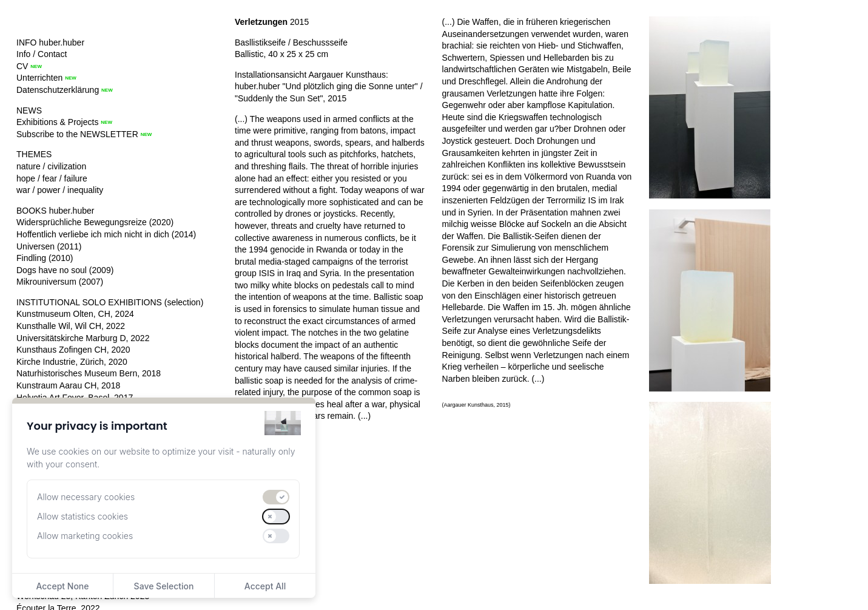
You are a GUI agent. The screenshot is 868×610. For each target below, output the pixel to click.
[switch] (276, 497)
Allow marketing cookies (85, 536)
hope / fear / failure (52, 178)
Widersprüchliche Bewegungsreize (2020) (95, 222)
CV (22, 66)
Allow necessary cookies (86, 497)
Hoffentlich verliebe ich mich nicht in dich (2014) (106, 234)
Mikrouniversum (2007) (60, 282)
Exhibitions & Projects (57, 122)
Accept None (62, 586)
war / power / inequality (60, 190)
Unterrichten (39, 78)
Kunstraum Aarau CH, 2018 (68, 385)
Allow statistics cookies (82, 516)
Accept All (265, 586)
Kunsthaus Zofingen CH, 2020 (73, 350)
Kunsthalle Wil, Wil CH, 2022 (71, 326)
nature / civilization (51, 166)
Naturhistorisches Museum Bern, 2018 (89, 373)
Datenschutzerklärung (58, 90)
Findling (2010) (45, 258)
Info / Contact (42, 54)
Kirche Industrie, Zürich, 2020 (72, 362)
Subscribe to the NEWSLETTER (77, 134)
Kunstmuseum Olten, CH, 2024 (75, 314)
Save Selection (164, 586)
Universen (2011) (49, 246)
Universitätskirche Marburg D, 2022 (83, 338)
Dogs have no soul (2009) (65, 270)
